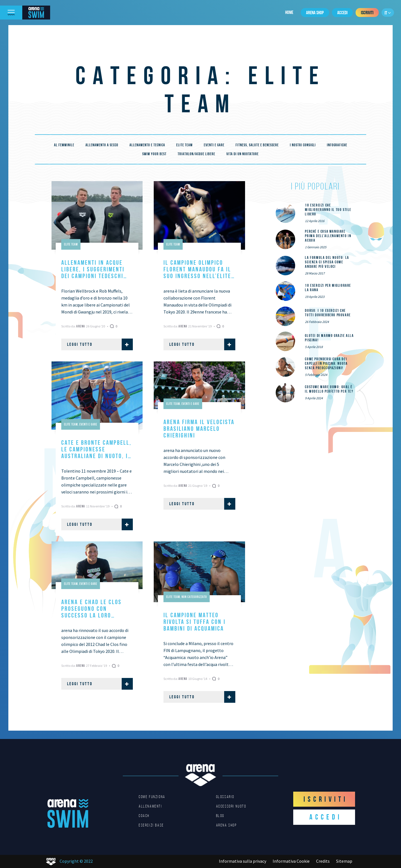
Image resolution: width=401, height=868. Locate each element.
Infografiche (337, 145)
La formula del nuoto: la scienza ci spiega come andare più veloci (327, 262)
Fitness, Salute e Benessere (257, 145)
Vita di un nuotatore (243, 154)
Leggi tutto (100, 344)
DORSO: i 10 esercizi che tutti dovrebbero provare (328, 313)
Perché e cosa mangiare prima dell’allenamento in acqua (328, 236)
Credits (323, 861)
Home (289, 12)
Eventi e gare (214, 145)
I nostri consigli (303, 145)
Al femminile (64, 145)
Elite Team (184, 145)
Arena (81, 326)
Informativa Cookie (291, 861)
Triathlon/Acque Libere (196, 154)
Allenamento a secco (102, 145)
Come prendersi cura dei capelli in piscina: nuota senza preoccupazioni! (326, 363)
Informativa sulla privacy (243, 861)
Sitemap (344, 861)
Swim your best (154, 154)
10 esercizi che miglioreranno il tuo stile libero (328, 210)
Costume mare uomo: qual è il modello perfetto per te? (329, 389)
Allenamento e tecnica (147, 145)
